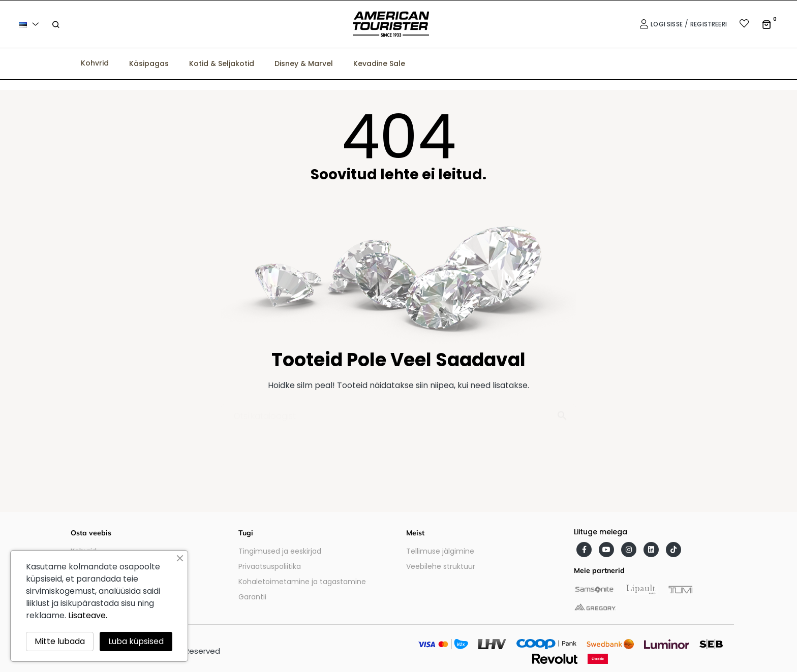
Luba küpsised (136, 641)
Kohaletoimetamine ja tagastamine (302, 582)
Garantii (252, 597)
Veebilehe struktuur (441, 566)
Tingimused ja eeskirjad (280, 551)
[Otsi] (398, 411)
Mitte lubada (60, 641)
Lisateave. (88, 615)
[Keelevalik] (30, 24)
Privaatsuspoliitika (270, 566)
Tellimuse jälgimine (440, 551)
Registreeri (709, 24)
